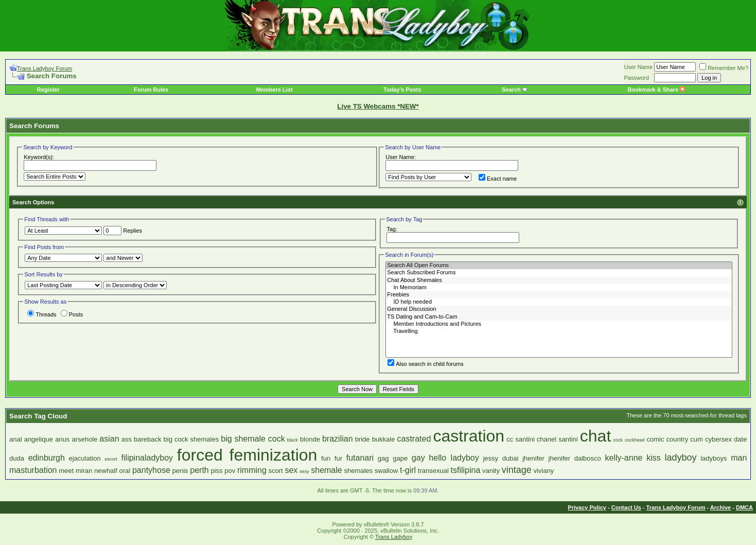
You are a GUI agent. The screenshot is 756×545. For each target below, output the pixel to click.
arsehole (84, 439)
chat (595, 436)
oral (125, 471)
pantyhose (151, 470)
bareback (147, 439)
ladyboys (714, 458)
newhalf (106, 471)
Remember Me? (724, 68)
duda (17, 458)
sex (291, 470)
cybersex (718, 439)
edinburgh (47, 458)
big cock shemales (191, 439)
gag (383, 458)
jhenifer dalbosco (575, 458)
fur (338, 458)
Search (511, 90)
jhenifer (533, 458)
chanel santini (557, 439)
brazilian (338, 439)
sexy (304, 471)
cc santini (521, 439)
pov (230, 471)
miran (84, 471)
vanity (491, 471)
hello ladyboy (454, 458)
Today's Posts (402, 90)
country (678, 439)
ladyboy (680, 458)
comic (656, 439)
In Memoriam (559, 288)
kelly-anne (624, 458)
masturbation (33, 470)
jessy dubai (500, 458)
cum (697, 439)
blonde (310, 439)
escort (111, 459)
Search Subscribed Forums (559, 273)
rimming (252, 470)
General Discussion (559, 309)
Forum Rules (151, 90)
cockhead (635, 440)
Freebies (559, 295)
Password (637, 78)
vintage (517, 470)
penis (180, 471)
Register (48, 90)
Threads (42, 314)
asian (109, 439)
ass (127, 439)
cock (618, 440)
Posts (72, 314)
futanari (360, 458)
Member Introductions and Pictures (559, 324)
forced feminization (247, 455)
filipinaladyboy (147, 458)
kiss (654, 458)
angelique (39, 439)
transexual (433, 471)
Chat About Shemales (559, 280)
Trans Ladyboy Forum (45, 68)
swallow (386, 471)
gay (418, 458)
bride (363, 439)
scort (276, 471)
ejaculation (85, 458)
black (293, 440)
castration (469, 436)
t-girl (408, 470)
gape (400, 458)
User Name (639, 67)
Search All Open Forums (559, 266)
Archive (720, 507)
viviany (543, 471)
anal (16, 439)
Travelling (559, 331)
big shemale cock (253, 439)
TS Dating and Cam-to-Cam (559, 317)
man (739, 458)
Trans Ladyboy (394, 537)
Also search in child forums (425, 364)
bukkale (384, 439)
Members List (275, 90)
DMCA (744, 507)
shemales (358, 471)
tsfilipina (465, 470)
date (740, 439)
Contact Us (626, 507)
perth (199, 470)
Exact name (498, 179)
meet (66, 471)
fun (326, 458)
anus (62, 439)
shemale (326, 470)
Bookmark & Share (656, 90)
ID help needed (559, 302)
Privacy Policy (587, 507)
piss (216, 471)
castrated (414, 439)
